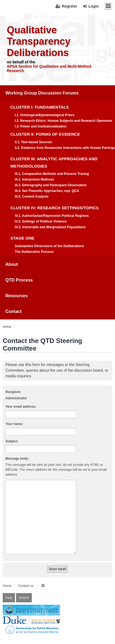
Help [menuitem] (9, 591)
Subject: (12, 441)
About (12, 264)
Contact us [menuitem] (26, 579)
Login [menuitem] (94, 6)
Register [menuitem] (70, 6)
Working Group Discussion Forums (42, 93)
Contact (14, 311)
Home (7, 579)
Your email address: (21, 407)
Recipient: (13, 392)
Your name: (14, 424)
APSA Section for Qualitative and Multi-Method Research (49, 68)
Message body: (17, 459)
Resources (17, 296)
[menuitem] (57, 171)
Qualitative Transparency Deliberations (39, 41)
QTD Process (19, 280)
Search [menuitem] (24, 591)
